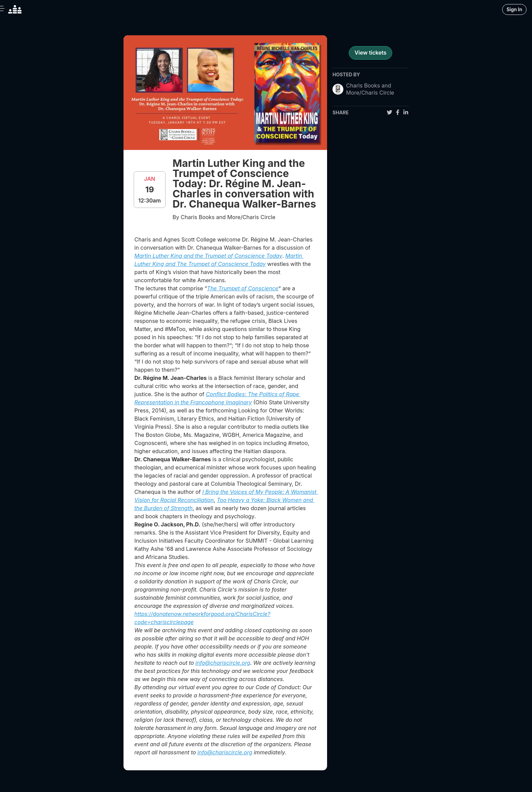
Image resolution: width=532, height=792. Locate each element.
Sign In (514, 9)
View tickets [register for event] (370, 53)
